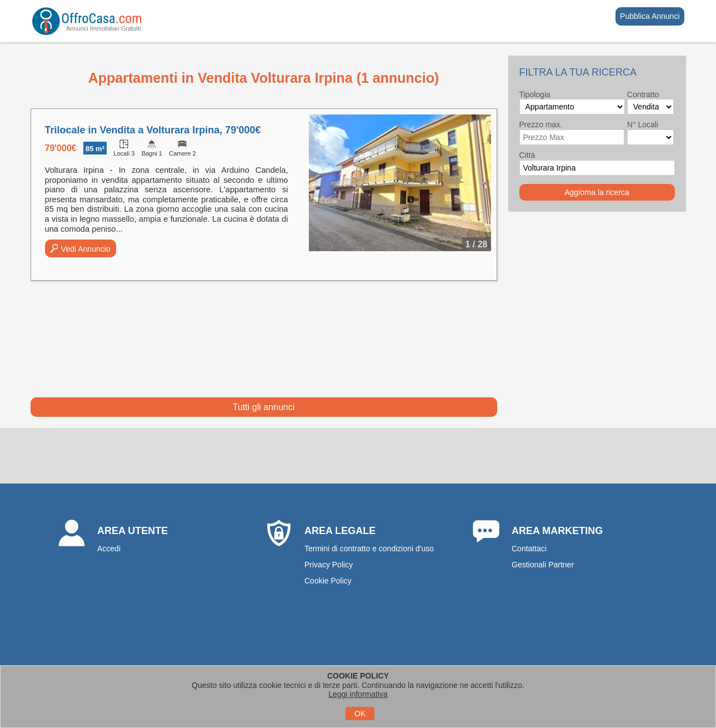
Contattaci (529, 549)
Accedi (109, 549)
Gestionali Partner (543, 565)
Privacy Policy (329, 565)
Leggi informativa (358, 694)
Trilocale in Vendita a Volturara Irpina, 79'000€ (153, 130)
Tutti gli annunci (264, 407)
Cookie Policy (328, 581)
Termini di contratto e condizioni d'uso (369, 549)
